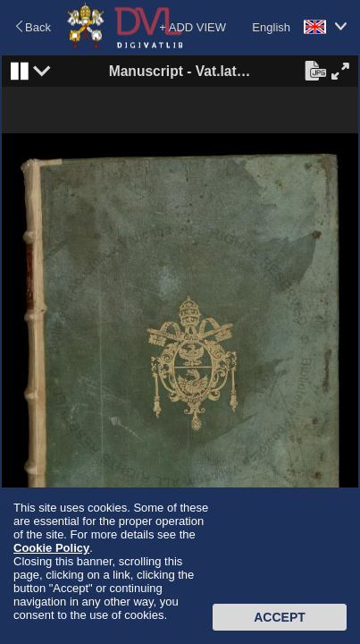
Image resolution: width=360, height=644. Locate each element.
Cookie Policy (51, 548)
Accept (280, 617)
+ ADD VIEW (193, 27)
